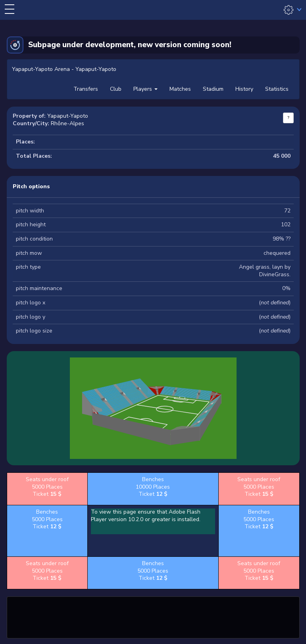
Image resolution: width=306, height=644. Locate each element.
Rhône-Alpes (67, 123)
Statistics (277, 89)
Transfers (86, 89)
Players (145, 89)
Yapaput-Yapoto (68, 116)
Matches (180, 89)
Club (116, 89)
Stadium (213, 89)
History (244, 89)
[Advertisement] (153, 616)
